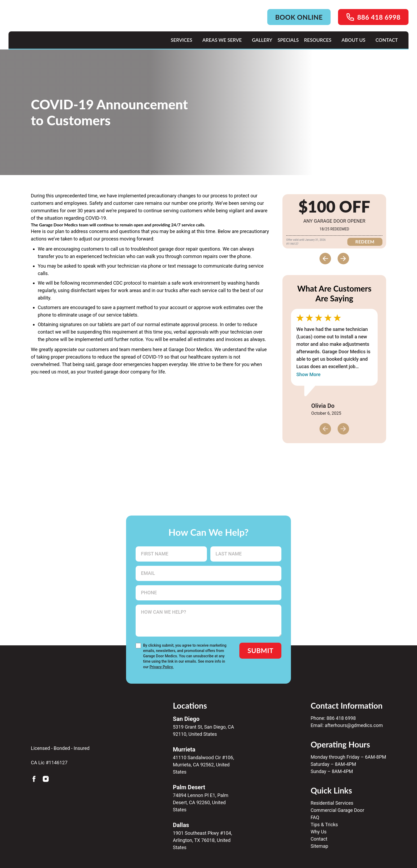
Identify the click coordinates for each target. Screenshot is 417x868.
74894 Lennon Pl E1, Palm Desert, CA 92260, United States (201, 802)
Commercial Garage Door (337, 810)
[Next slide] (343, 259)
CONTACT (387, 40)
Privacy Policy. (162, 667)
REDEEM (365, 242)
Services (182, 40)
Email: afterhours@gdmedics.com (347, 725)
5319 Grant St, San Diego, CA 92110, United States (203, 730)
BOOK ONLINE (299, 17)
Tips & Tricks (324, 825)
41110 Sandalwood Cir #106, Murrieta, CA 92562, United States (203, 765)
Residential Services (332, 803)
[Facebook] (34, 779)
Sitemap (319, 846)
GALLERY (262, 40)
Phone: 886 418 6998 (333, 718)
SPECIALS (288, 40)
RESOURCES (318, 40)
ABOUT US (353, 40)
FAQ (315, 817)
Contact (319, 839)
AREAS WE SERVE (222, 40)
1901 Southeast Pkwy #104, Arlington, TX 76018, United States (203, 840)
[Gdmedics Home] (65, 709)
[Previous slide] (325, 259)
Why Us (319, 832)
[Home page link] (61, 31)
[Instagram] (46, 779)
